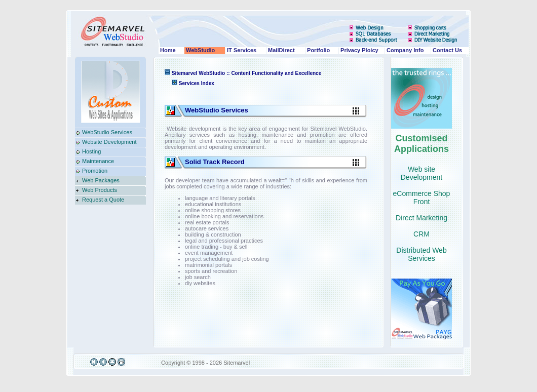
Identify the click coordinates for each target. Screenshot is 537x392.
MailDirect (281, 50)
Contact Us (447, 50)
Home (167, 50)
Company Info (404, 50)
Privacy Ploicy (359, 50)
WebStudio (200, 50)
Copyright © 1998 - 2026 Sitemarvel (205, 363)
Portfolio (318, 50)
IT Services (241, 50)
